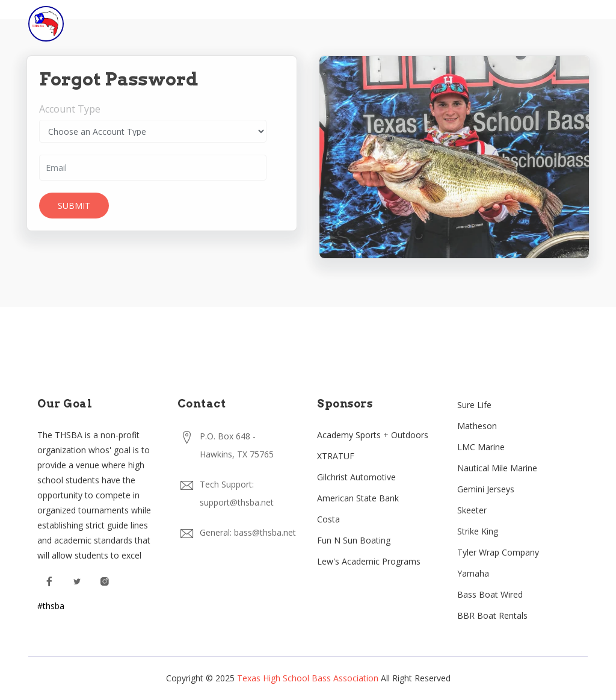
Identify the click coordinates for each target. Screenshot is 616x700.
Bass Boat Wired (490, 594)
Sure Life (474, 405)
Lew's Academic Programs (369, 561)
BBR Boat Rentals (492, 615)
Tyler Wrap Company (498, 552)
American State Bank (358, 498)
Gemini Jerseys (486, 489)
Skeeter (472, 510)
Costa (328, 519)
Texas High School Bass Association (308, 678)
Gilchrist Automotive (356, 477)
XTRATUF (336, 456)
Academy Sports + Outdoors (373, 435)
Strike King (478, 531)
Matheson (477, 426)
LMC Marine (481, 447)
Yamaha (473, 573)
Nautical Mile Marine (497, 468)
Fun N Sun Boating (354, 540)
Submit (73, 206)
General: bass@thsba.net (248, 532)
